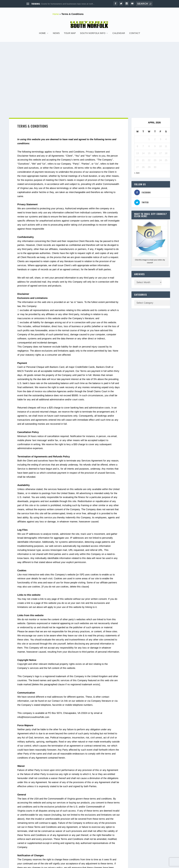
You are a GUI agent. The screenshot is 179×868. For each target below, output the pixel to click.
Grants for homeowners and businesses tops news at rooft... (68, 4)
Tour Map (70, 32)
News (56, 32)
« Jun (137, 101)
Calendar (119, 32)
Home (56, 14)
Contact (135, 32)
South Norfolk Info (93, 32)
